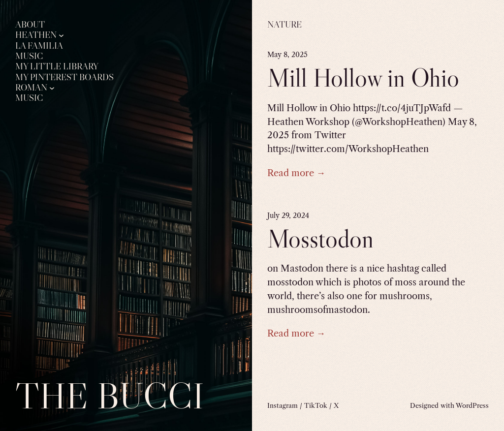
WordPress (472, 405)
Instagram (283, 405)
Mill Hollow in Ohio (363, 78)
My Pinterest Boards (64, 77)
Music (29, 56)
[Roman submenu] (52, 87)
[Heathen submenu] (61, 35)
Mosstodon (320, 239)
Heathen (36, 35)
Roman (31, 88)
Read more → (296, 173)
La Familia (39, 46)
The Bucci (110, 396)
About (30, 25)
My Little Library (57, 66)
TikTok (316, 405)
